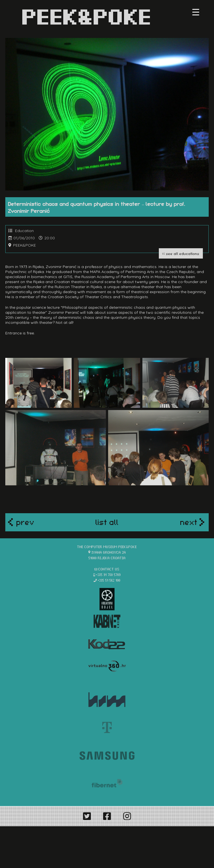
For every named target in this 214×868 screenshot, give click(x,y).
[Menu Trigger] (196, 12)
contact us (109, 569)
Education (24, 231)
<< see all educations (181, 253)
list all (107, 522)
